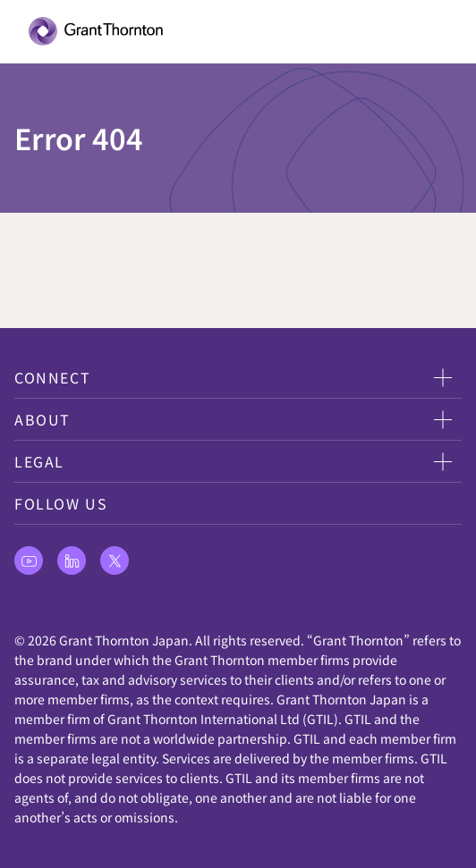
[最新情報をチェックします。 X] (115, 560)
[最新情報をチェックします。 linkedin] (72, 560)
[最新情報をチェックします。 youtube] (29, 560)
